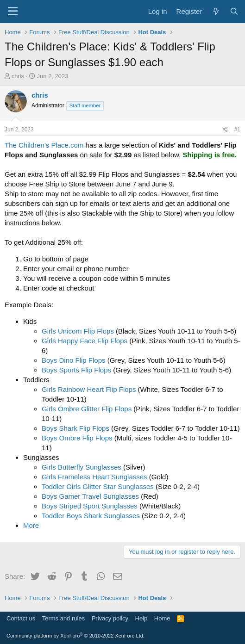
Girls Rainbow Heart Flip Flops (89, 389)
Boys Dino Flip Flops (74, 360)
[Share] (225, 130)
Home (162, 618)
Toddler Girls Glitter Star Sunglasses (98, 486)
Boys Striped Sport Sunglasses (90, 506)
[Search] (234, 11)
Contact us (21, 618)
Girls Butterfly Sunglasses (82, 467)
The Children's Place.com (44, 145)
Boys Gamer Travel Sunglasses (90, 496)
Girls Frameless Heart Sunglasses (94, 477)
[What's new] (216, 11)
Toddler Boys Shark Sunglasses (91, 516)
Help (141, 618)
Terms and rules (63, 618)
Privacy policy (110, 618)
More (31, 525)
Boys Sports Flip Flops (76, 370)
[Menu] (13, 12)
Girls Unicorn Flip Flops (78, 331)
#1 (237, 130)
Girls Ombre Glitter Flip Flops (87, 409)
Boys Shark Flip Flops (75, 428)
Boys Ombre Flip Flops (77, 438)
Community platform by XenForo (75, 636)
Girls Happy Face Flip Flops (85, 341)
